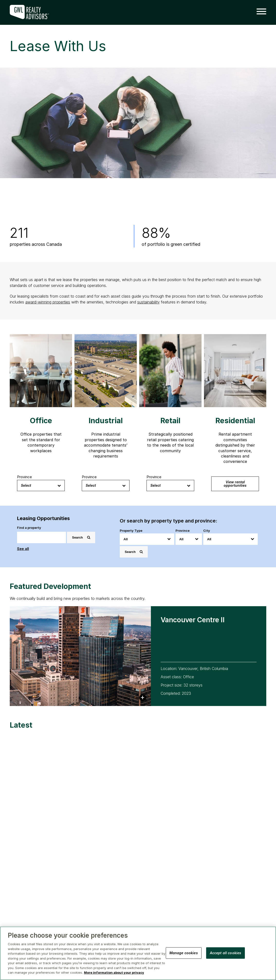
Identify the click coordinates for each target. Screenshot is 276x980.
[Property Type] (147, 539)
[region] (138, 953)
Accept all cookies (226, 953)
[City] (230, 539)
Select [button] (41, 485)
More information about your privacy (114, 972)
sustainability (148, 302)
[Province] (189, 539)
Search (81, 537)
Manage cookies (184, 953)
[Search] (41, 537)
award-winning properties (48, 302)
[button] (260, 12)
